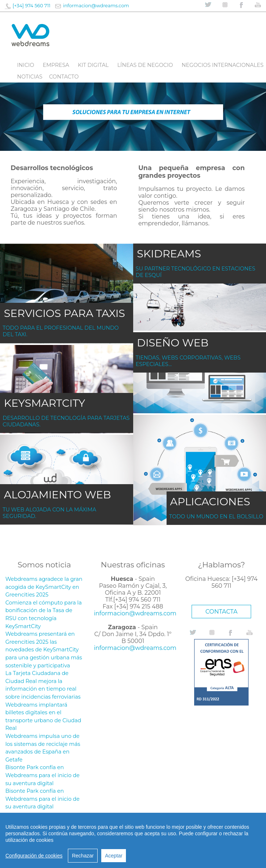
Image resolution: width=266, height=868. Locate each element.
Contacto (64, 77)
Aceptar (114, 856)
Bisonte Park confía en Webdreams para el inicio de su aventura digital (43, 775)
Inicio (26, 65)
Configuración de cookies (34, 856)
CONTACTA (221, 612)
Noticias (30, 77)
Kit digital (93, 65)
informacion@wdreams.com (96, 6)
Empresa (56, 65)
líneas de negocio (145, 65)
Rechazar (83, 856)
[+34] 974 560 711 (32, 6)
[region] (133, 840)
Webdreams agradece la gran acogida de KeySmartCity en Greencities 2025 (44, 587)
